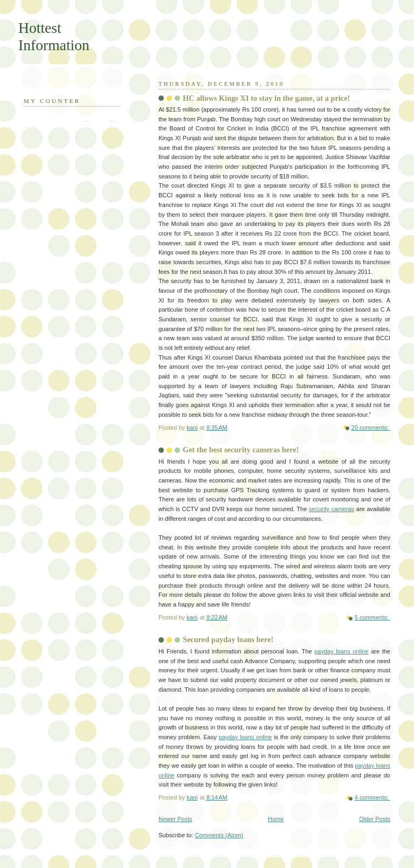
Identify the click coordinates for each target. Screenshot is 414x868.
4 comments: (372, 797)
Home (276, 819)
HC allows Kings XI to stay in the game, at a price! (266, 98)
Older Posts (375, 819)
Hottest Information (54, 36)
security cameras (332, 509)
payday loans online (341, 651)
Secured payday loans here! (228, 639)
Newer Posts (175, 819)
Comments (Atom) (219, 835)
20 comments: (371, 428)
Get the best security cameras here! (241, 450)
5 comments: (372, 617)
